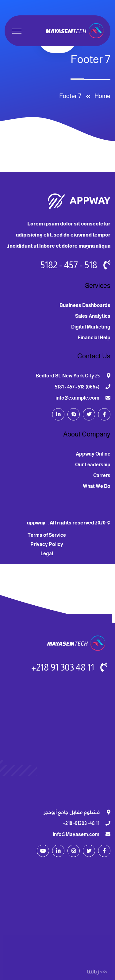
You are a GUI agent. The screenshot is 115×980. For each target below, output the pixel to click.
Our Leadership (93, 465)
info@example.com (77, 398)
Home (101, 96)
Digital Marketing (91, 327)
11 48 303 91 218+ (63, 667)
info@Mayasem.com (76, 834)
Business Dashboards (85, 305)
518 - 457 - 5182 (69, 265)
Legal (47, 554)
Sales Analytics (93, 316)
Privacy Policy (47, 544)
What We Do (97, 486)
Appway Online (93, 454)
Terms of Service (47, 535)
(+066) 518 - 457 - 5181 (77, 387)
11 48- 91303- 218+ (81, 823)
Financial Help (94, 338)
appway (36, 523)
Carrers (102, 475)
